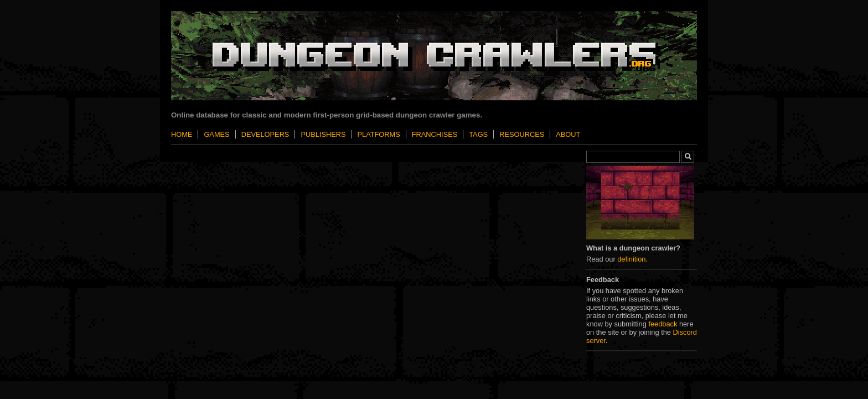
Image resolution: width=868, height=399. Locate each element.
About (568, 134)
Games (216, 134)
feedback (663, 324)
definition (631, 259)
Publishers (323, 134)
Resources (522, 134)
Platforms (379, 134)
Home (182, 134)
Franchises (435, 134)
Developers (265, 134)
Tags (478, 134)
